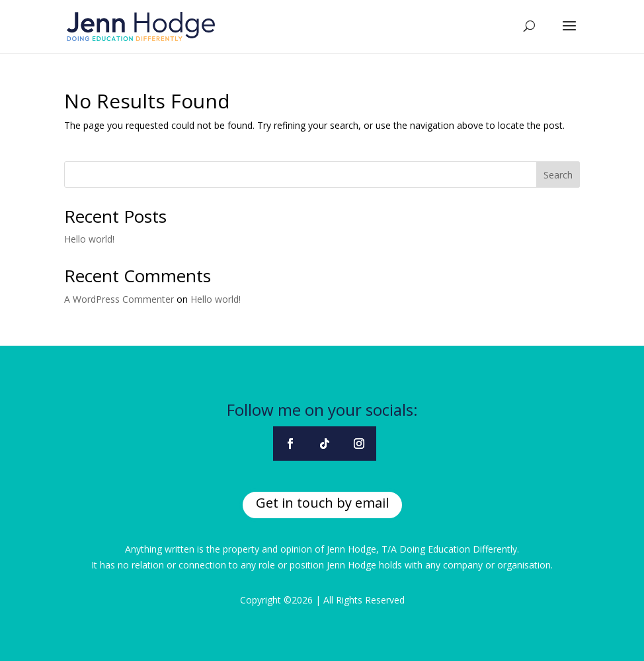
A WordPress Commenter (119, 299)
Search (558, 175)
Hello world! (89, 239)
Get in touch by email (322, 503)
